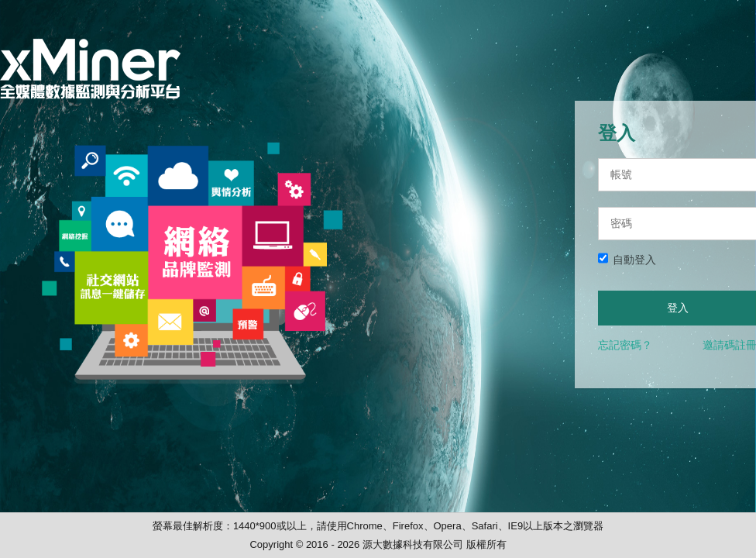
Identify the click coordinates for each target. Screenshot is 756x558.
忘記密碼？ (625, 345)
